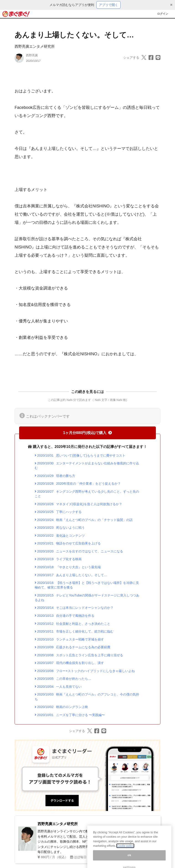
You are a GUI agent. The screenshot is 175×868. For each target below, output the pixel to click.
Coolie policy (125, 851)
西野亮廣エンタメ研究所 (35, 46)
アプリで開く (108, 5)
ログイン (163, 14)
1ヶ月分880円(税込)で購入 (87, 433)
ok (129, 861)
